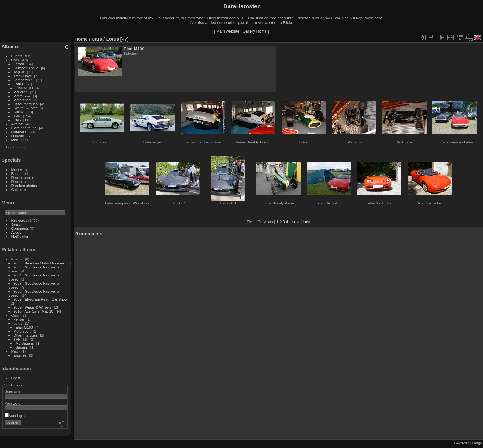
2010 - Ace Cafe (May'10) (34, 311)
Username (13, 391)
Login (16, 378)
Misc (15, 140)
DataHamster (241, 6)
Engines (20, 355)
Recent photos (23, 178)
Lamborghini (24, 80)
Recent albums (23, 182)
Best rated (20, 174)
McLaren (21, 92)
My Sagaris (25, 343)
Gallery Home (254, 31)
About (16, 232)
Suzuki (19, 112)
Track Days (23, 76)
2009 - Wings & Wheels (32, 307)
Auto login (15, 416)
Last (306, 222)
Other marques (26, 104)
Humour (18, 136)
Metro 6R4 (22, 96)
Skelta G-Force (26, 108)
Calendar (19, 190)
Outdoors (19, 132)
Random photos (24, 186)
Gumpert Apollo (26, 68)
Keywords (19, 220)
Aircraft (17, 124)
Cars (15, 60)
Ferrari (19, 64)
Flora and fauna (24, 128)
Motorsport (22, 100)
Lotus (18, 84)
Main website (228, 31)
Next (295, 222)
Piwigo (477, 443)
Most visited (21, 170)
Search (17, 224)
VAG (17, 120)
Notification (20, 236)
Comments (20, 228)
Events (17, 56)
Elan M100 (24, 88)
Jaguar (19, 72)
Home (81, 39)
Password (13, 403)
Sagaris (22, 347)
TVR (17, 116)
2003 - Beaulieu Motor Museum (39, 263)
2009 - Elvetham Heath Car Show (41, 299)
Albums (10, 46)
